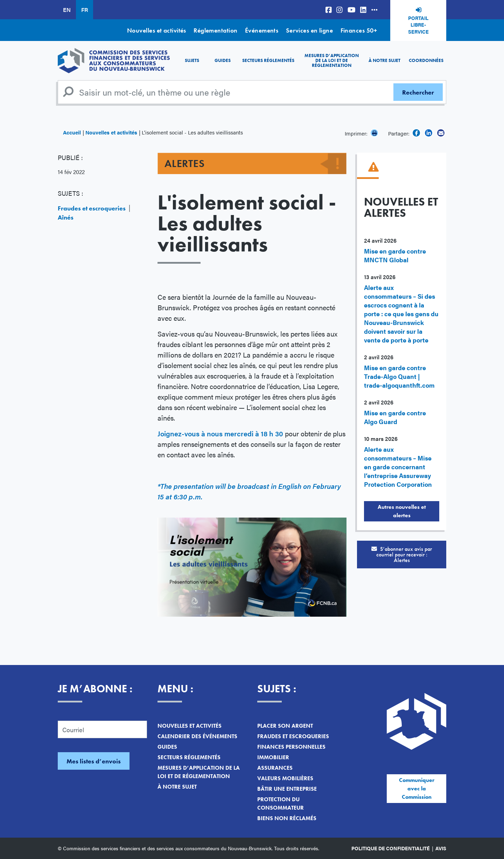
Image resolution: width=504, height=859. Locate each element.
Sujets (192, 60)
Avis (441, 848)
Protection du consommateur (281, 803)
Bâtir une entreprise (287, 789)
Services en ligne (310, 30)
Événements (262, 30)
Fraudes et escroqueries (92, 208)
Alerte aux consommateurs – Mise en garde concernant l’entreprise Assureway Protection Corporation (398, 467)
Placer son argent (285, 726)
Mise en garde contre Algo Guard (395, 417)
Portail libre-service (418, 25)
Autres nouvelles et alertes (402, 511)
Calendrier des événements (197, 736)
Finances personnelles (291, 747)
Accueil (72, 132)
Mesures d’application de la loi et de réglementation (332, 61)
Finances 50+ (359, 30)
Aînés (66, 217)
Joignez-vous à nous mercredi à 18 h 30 (220, 433)
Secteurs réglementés (268, 60)
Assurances (275, 768)
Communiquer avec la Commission (417, 788)
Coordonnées (426, 60)
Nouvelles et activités (157, 30)
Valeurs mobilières (285, 778)
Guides (223, 60)
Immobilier (273, 757)
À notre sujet (384, 60)
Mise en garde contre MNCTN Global (395, 255)
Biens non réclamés (287, 818)
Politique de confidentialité (391, 848)
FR (85, 10)
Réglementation (215, 30)
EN (67, 10)
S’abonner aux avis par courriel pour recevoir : (402, 555)
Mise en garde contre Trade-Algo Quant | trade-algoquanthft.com (399, 376)
